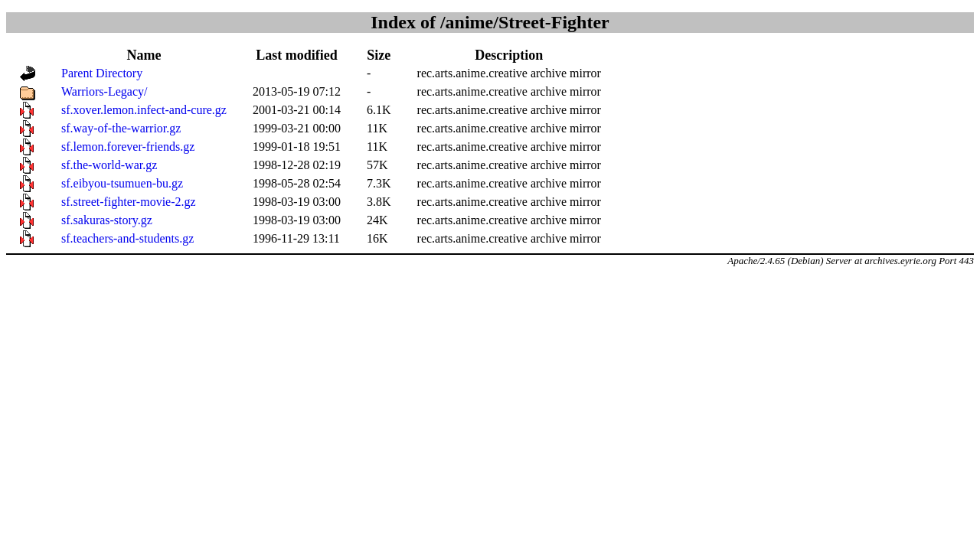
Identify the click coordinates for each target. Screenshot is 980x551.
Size (379, 55)
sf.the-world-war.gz (109, 165)
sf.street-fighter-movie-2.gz (129, 202)
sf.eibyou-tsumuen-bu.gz (122, 183)
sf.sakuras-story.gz (107, 220)
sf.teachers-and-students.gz (127, 238)
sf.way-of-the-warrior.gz (121, 128)
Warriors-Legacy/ (104, 91)
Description (509, 55)
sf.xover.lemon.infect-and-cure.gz (144, 110)
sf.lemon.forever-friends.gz (128, 147)
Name (144, 55)
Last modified (297, 55)
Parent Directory (102, 73)
